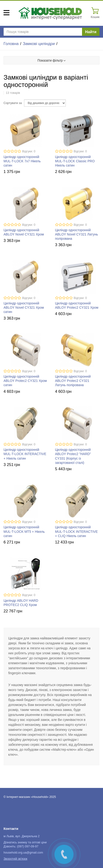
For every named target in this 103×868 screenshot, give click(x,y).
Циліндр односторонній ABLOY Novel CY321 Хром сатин (24, 307)
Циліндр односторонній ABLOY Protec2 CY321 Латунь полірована (73, 381)
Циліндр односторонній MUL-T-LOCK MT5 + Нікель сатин (24, 531)
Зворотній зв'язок (15, 859)
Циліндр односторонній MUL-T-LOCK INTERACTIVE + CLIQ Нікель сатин (76, 531)
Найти (91, 32)
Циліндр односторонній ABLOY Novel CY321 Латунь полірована (77, 234)
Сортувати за (13, 103)
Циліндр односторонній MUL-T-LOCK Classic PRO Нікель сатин (75, 161)
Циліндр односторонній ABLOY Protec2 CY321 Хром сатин (25, 381)
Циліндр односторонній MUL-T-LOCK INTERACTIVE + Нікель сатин (25, 454)
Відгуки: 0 (29, 151)
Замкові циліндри (39, 44)
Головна (11, 44)
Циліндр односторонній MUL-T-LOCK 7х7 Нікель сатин (22, 161)
